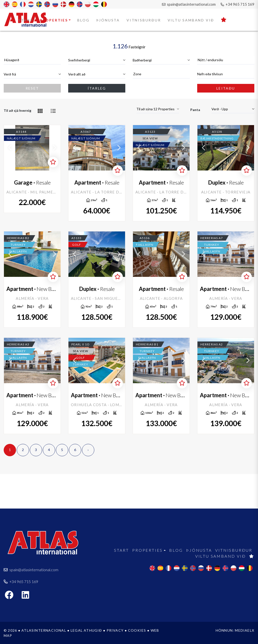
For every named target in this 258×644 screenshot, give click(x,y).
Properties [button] (54, 20)
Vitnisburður (144, 20)
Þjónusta (108, 20)
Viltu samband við (191, 20)
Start (26, 20)
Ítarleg (97, 88)
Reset (32, 88)
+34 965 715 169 (237, 4)
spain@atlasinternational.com (189, 4)
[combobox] (32, 60)
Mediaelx (245, 630)
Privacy (115, 630)
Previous (10, 148)
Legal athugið (86, 630)
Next (54, 148)
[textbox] (32, 60)
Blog (83, 20)
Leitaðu (226, 88)
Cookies (137, 630)
